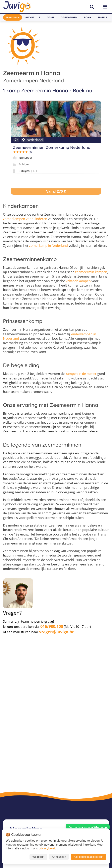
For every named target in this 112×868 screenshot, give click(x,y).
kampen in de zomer (81, 374)
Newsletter (13, 17)
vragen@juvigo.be (57, 632)
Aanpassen (59, 857)
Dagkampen (69, 17)
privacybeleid (47, 848)
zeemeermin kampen (91, 272)
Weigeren (38, 857)
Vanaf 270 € (56, 191)
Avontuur (33, 17)
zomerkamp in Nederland (48, 246)
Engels (103, 17)
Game (50, 17)
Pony (88, 17)
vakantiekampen (78, 281)
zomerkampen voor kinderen (25, 219)
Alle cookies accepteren (89, 857)
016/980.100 (52, 626)
